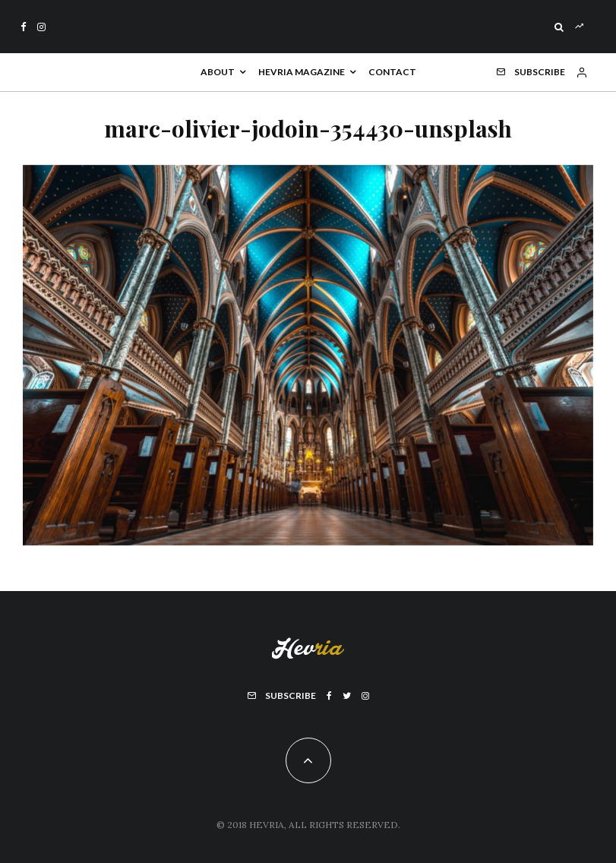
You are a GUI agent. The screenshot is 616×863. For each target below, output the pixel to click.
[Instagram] (41, 27)
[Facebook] (24, 27)
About (218, 72)
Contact (392, 72)
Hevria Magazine (302, 72)
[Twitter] (347, 696)
